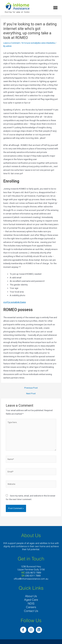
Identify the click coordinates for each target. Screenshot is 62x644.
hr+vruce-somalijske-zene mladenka (38, 43)
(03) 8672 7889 (33, 573)
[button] (55, 8)
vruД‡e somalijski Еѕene (15, 302)
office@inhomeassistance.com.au (31, 579)
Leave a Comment (12, 43)
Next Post (31, 394)
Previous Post (31, 388)
